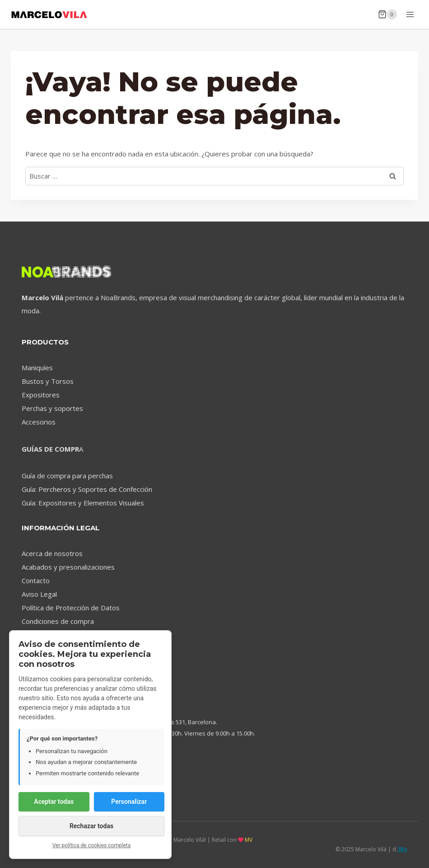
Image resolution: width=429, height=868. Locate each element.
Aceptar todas (54, 802)
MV (249, 840)
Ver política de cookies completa (92, 845)
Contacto (36, 580)
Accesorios (39, 422)
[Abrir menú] (410, 14)
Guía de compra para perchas (67, 476)
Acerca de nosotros (52, 553)
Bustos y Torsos (48, 381)
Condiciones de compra (58, 621)
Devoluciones (42, 635)
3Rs (402, 849)
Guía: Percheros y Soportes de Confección (87, 489)
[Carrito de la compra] (387, 14)
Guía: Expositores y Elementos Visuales (83, 503)
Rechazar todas (91, 826)
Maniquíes (37, 368)
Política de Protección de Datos (71, 608)
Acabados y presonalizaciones (68, 567)
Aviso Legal (39, 594)
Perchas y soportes (52, 408)
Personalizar (129, 802)
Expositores (41, 395)
